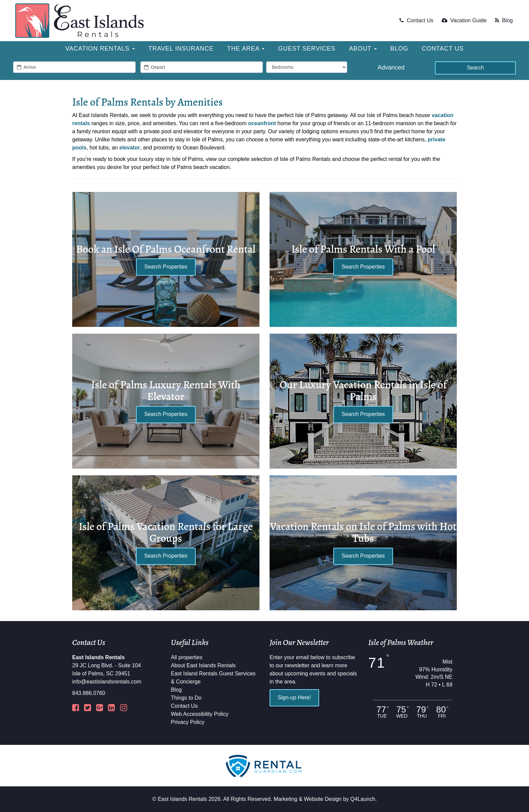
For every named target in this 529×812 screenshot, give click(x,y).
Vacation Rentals (100, 49)
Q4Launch (363, 799)
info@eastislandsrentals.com (107, 682)
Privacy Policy (188, 722)
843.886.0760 (89, 693)
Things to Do (186, 698)
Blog (504, 20)
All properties (187, 657)
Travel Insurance (181, 49)
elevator (130, 148)
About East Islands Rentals (203, 665)
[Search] (475, 68)
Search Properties (166, 267)
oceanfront (262, 123)
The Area (246, 49)
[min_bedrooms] (307, 67)
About (363, 49)
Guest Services (307, 49)
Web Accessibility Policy (200, 714)
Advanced (391, 67)
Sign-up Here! (294, 697)
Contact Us (416, 20)
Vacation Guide (464, 20)
